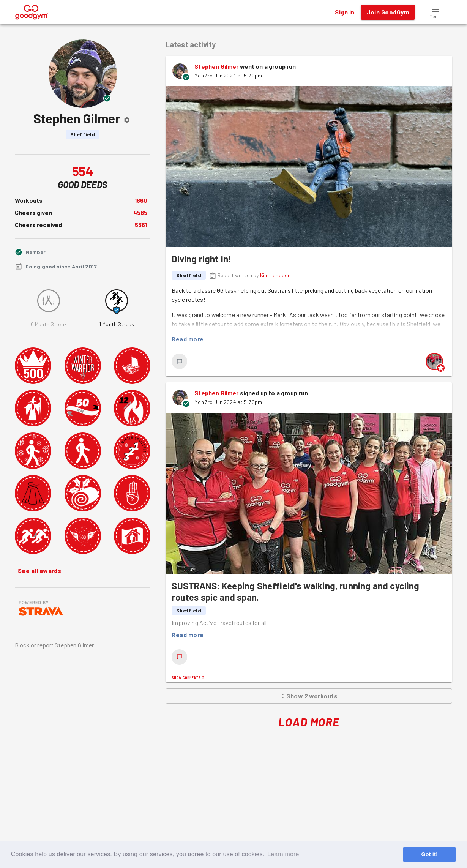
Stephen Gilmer (216, 66)
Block (22, 645)
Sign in (345, 12)
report (45, 645)
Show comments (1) (189, 677)
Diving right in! (202, 259)
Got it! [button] (429, 854)
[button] (435, 12)
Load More (309, 722)
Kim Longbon (275, 275)
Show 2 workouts (309, 696)
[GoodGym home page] (32, 11)
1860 (141, 200)
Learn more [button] (283, 854)
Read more (188, 339)
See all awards (39, 571)
